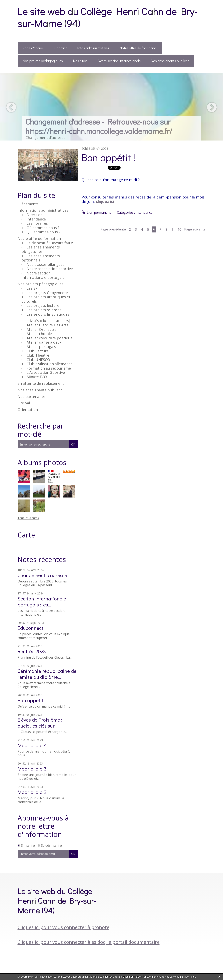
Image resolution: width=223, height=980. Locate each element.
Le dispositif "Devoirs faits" (50, 243)
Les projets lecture (43, 305)
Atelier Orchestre (41, 329)
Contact (61, 48)
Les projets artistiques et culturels (46, 299)
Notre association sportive (50, 269)
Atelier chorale (39, 334)
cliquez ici (105, 201)
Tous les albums (28, 518)
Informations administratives (43, 210)
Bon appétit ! (32, 700)
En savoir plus (188, 977)
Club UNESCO (38, 360)
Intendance (36, 219)
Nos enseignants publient (170, 61)
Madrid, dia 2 (32, 792)
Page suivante (195, 229)
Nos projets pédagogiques (43, 61)
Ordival (24, 403)
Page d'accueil (33, 48)
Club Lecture (38, 351)
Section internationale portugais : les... (42, 602)
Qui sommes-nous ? (43, 232)
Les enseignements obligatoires (41, 249)
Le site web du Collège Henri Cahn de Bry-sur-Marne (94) (108, 17)
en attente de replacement (41, 383)
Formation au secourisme (49, 368)
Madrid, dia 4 (32, 745)
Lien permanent (96, 212)
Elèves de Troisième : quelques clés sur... (40, 723)
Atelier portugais (41, 347)
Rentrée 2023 (32, 651)
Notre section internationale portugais (43, 275)
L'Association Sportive (46, 372)
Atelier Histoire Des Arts (47, 325)
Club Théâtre (38, 355)
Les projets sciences (44, 310)
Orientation (28, 410)
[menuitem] (33, 48)
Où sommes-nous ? (43, 228)
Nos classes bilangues (45, 264)
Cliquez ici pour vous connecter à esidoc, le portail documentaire (89, 942)
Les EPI (33, 288)
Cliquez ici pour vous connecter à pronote (63, 927)
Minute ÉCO (37, 377)
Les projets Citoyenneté (47, 293)
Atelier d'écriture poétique (49, 338)
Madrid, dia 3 (32, 769)
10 (179, 229)
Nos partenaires (32, 397)
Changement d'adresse (42, 575)
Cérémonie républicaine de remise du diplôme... (47, 674)
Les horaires (37, 223)
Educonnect (30, 628)
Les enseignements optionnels (41, 258)
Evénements (28, 204)
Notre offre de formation (138, 48)
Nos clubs (80, 61)
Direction (35, 215)
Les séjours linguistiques (48, 314)
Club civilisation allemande (50, 364)
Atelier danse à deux (44, 342)
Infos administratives (93, 48)
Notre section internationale (119, 61)
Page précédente (113, 229)
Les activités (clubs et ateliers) (44, 321)
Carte (26, 535)
